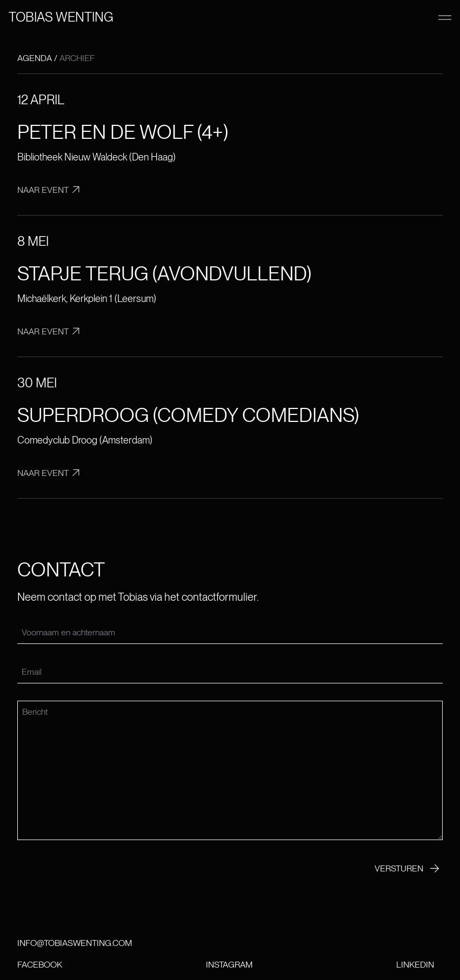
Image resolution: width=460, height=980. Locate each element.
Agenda (35, 58)
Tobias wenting (61, 17)
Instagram (229, 965)
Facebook (40, 965)
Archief (77, 58)
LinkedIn (415, 965)
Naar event (51, 190)
